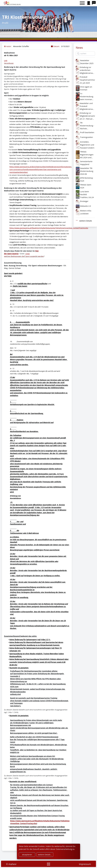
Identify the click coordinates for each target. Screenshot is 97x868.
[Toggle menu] (82, 3)
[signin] (89, 3)
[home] (12, 3)
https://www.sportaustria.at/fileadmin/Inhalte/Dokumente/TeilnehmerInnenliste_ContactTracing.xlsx (49, 228)
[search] (94, 3)
